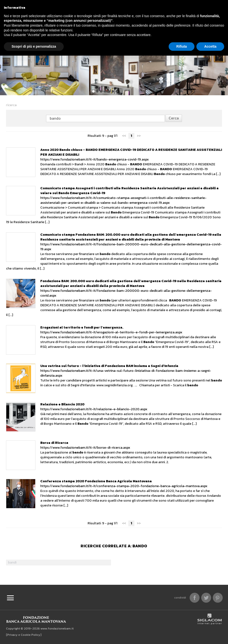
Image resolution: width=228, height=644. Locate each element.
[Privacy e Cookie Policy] (24, 635)
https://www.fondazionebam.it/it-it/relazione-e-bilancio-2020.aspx (94, 407)
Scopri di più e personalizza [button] (34, 46)
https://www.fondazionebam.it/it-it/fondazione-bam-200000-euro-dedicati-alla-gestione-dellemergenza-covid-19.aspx (131, 242)
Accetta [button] (210, 46)
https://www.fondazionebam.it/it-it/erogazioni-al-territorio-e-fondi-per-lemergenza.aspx (111, 330)
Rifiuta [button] (182, 46)
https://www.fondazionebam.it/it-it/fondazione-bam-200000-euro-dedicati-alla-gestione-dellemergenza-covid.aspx (131, 288)
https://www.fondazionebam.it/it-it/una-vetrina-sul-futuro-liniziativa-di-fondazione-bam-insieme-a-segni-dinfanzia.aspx (126, 371)
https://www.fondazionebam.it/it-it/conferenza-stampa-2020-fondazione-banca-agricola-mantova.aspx (124, 484)
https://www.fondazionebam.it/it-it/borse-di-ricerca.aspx (85, 445)
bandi (12, 562)
